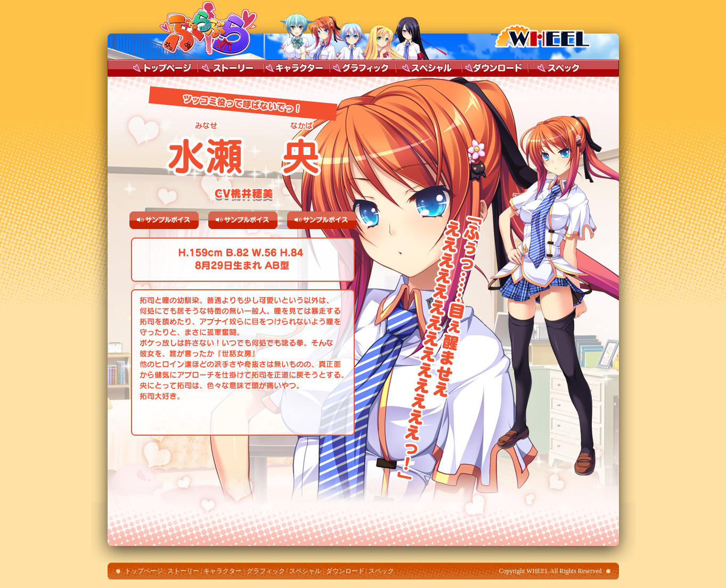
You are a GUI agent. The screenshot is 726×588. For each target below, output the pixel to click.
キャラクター (295, 68)
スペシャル (431, 68)
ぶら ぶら (206, 30)
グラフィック (363, 68)
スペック (559, 68)
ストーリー (231, 68)
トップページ (165, 68)
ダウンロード (495, 68)
